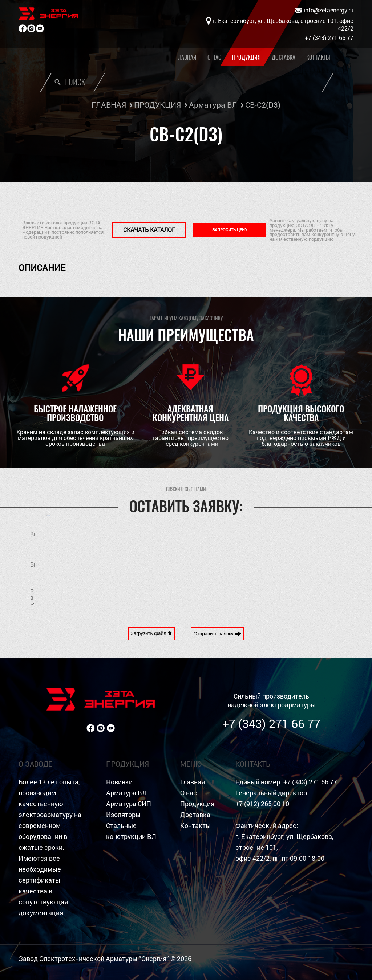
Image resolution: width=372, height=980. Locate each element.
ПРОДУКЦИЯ (157, 105)
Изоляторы (123, 815)
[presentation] (252, 595)
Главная (186, 57)
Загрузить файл (152, 633)
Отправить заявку (217, 634)
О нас (214, 57)
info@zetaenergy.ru (324, 10)
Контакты (318, 57)
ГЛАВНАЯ (109, 105)
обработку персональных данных (291, 563)
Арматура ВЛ (213, 105)
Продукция (246, 57)
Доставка (284, 57)
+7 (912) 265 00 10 (262, 804)
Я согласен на (272, 563)
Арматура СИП (129, 804)
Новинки (119, 782)
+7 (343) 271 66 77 (271, 723)
